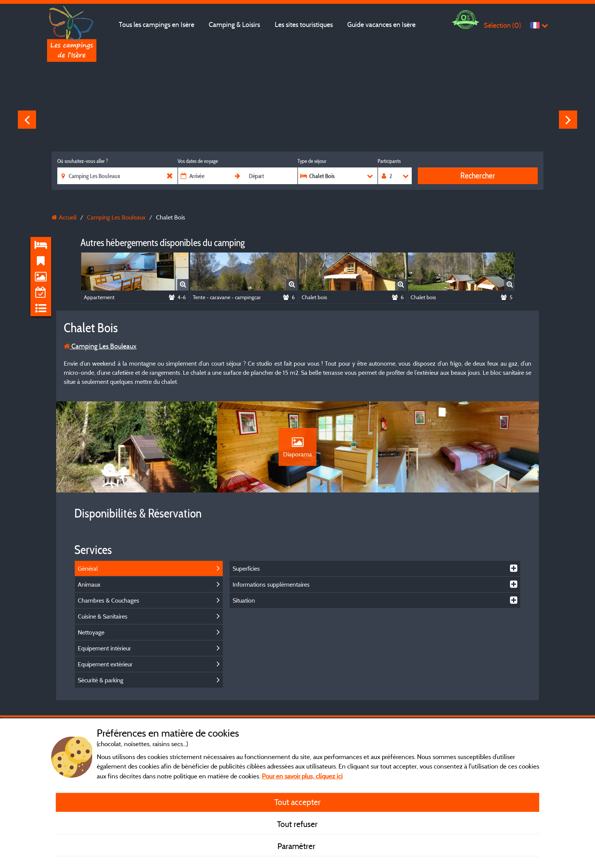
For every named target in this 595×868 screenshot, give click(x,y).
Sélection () (502, 25)
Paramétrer (297, 846)
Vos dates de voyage (198, 161)
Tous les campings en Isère (157, 24)
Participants (389, 161)
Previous (27, 120)
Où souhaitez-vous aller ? (83, 161)
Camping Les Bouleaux (100, 346)
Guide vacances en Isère (381, 24)
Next (568, 120)
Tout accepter (297, 802)
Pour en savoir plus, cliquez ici (302, 776)
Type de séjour (312, 161)
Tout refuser (297, 824)
